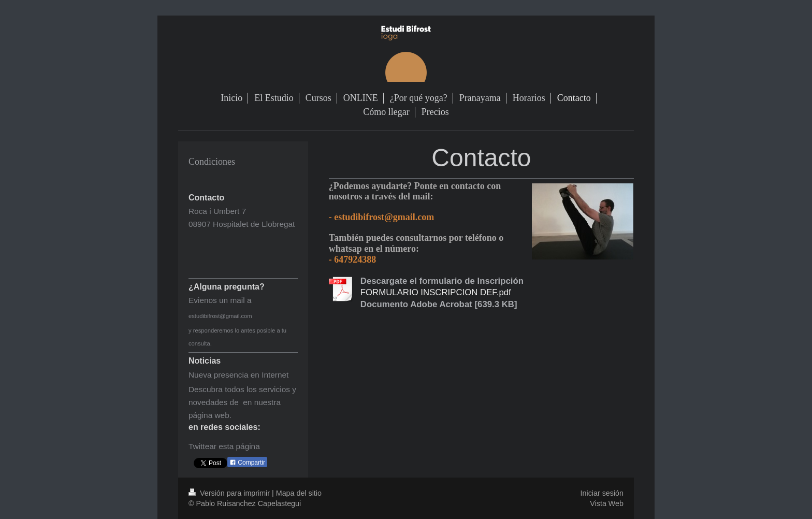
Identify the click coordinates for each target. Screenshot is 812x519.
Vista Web (607, 503)
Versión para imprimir (230, 493)
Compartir (247, 463)
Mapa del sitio (299, 493)
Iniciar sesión (602, 493)
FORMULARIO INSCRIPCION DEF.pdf (436, 292)
